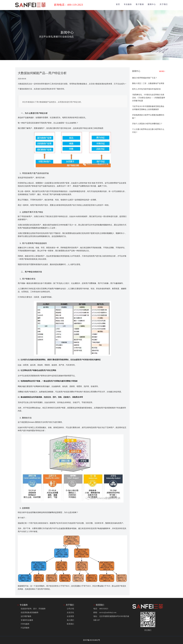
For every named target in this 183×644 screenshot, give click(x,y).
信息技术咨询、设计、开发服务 (33, 609)
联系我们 (70, 624)
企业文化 (70, 612)
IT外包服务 (25, 624)
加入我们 (70, 620)
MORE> (162, 71)
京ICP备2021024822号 (91, 640)
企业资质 (70, 616)
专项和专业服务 (27, 620)
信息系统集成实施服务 (30, 612)
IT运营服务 (25, 628)
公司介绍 (70, 609)
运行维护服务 (26, 616)
